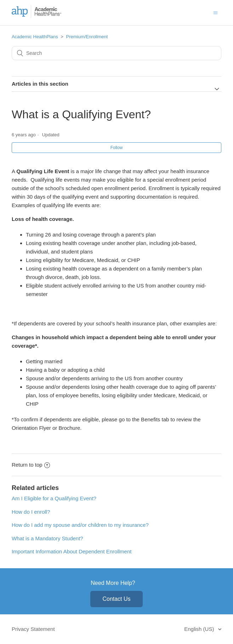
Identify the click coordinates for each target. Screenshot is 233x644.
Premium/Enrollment (87, 37)
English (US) (200, 629)
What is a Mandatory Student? (47, 538)
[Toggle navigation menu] (215, 13)
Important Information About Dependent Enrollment (72, 551)
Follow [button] (117, 148)
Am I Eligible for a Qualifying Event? (54, 498)
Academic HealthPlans (35, 37)
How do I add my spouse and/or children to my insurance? (80, 525)
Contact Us (116, 599)
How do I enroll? (31, 512)
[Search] (116, 53)
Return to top (31, 465)
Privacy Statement (33, 629)
